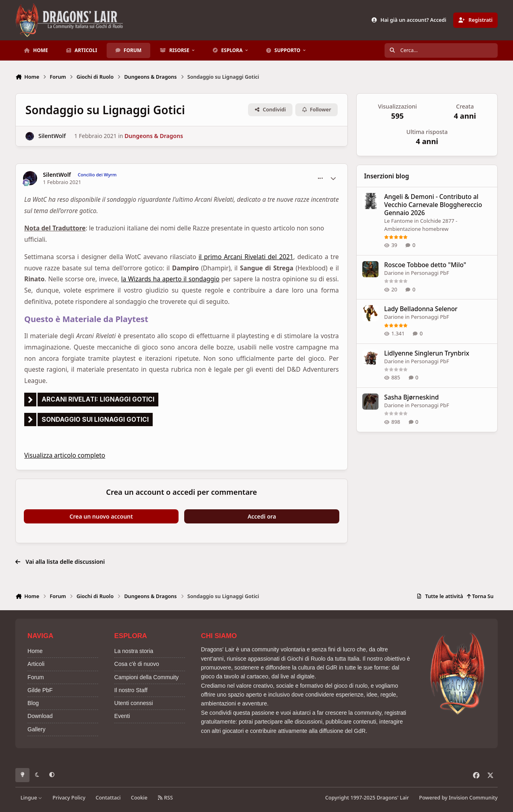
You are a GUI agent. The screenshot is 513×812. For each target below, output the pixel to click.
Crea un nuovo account (101, 516)
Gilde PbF (40, 690)
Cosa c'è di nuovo (137, 664)
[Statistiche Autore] (333, 178)
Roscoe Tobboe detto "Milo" (425, 265)
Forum (36, 677)
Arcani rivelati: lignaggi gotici (98, 399)
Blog (33, 703)
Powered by (458, 798)
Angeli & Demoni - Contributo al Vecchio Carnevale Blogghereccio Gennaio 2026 (433, 205)
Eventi (122, 716)
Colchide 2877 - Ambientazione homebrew (421, 225)
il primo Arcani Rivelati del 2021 (246, 257)
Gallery (36, 729)
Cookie (139, 798)
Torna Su (480, 596)
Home (35, 651)
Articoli (36, 664)
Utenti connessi (134, 703)
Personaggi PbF (430, 273)
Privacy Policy (69, 798)
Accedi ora (262, 516)
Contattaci (108, 798)
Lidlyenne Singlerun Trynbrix (427, 353)
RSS (165, 798)
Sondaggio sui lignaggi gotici (95, 420)
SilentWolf (52, 136)
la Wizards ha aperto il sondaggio (170, 279)
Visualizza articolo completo (65, 455)
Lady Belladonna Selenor (421, 309)
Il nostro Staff (131, 690)
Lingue (32, 798)
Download (40, 716)
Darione (394, 273)
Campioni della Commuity (147, 677)
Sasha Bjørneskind (411, 397)
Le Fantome (398, 221)
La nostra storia (134, 651)
